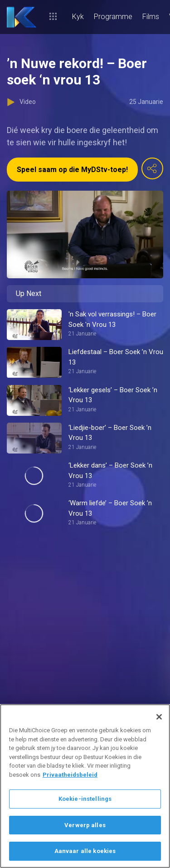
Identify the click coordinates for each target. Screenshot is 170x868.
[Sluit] (159, 717)
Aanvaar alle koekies (85, 851)
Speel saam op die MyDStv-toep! (72, 170)
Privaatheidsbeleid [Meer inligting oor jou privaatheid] (70, 775)
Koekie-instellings (85, 799)
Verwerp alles (85, 825)
